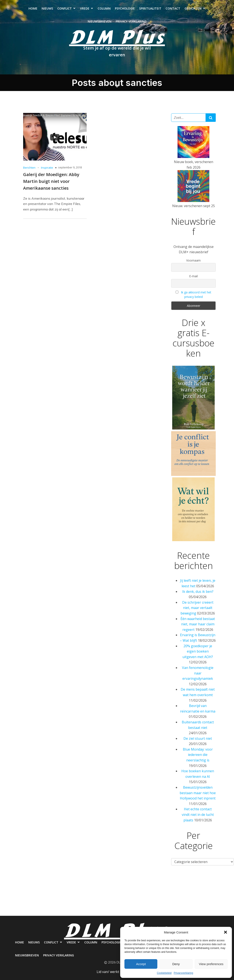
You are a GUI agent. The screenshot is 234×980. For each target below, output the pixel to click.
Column (104, 9)
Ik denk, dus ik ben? (198, 592)
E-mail (193, 277)
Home (33, 9)
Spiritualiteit (150, 9)
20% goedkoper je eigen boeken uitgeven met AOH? (198, 652)
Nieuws (47, 9)
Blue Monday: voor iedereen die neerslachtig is (198, 755)
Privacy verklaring (131, 22)
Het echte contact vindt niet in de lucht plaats (198, 815)
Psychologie (125, 9)
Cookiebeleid (164, 973)
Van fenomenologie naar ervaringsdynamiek (198, 673)
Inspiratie (47, 168)
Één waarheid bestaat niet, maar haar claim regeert (198, 625)
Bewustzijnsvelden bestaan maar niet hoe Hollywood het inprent (198, 793)
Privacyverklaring (183, 973)
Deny (176, 964)
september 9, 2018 (70, 168)
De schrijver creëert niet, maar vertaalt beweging (197, 608)
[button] (226, 932)
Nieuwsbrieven (100, 22)
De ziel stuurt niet (198, 739)
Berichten (29, 168)
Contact (173, 9)
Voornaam (193, 261)
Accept (141, 964)
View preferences (211, 964)
